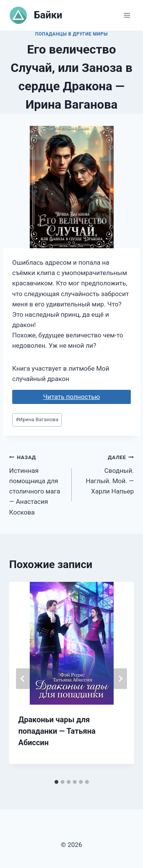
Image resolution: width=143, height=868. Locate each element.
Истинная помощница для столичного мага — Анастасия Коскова (37, 484)
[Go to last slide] (23, 679)
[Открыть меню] (127, 15)
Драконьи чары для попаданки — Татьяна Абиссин (57, 731)
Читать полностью (71, 397)
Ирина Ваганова (37, 419)
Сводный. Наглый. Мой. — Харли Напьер (106, 473)
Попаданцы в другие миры (71, 34)
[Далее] (120, 679)
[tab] (56, 782)
